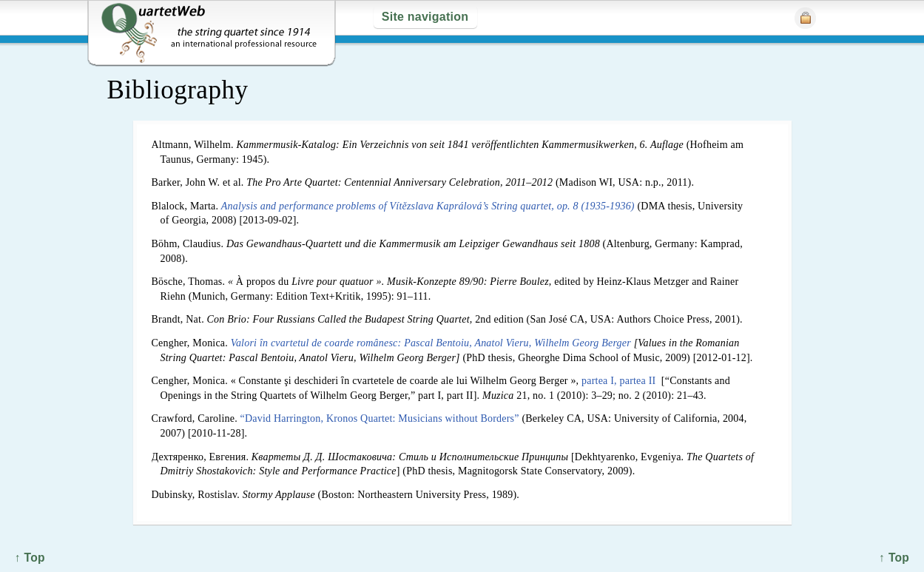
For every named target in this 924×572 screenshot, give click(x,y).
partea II (638, 381)
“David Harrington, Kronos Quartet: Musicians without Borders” (380, 418)
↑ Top (894, 558)
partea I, (599, 381)
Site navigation (425, 17)
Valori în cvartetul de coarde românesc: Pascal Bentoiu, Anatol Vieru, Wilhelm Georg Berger (431, 343)
